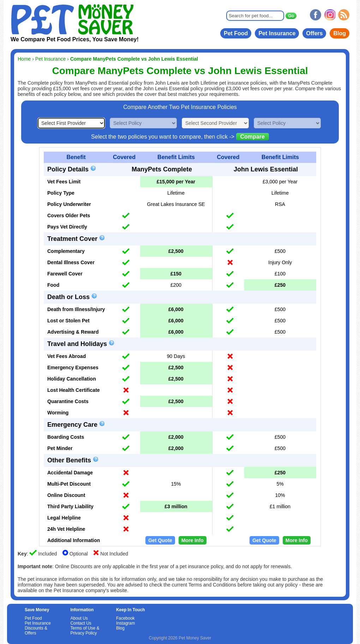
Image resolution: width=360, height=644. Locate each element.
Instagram (125, 623)
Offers (314, 33)
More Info (193, 540)
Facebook (125, 618)
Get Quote (160, 540)
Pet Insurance (277, 33)
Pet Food (236, 33)
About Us (79, 618)
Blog (340, 33)
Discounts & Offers (36, 631)
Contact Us (81, 623)
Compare (253, 137)
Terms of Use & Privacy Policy (85, 631)
